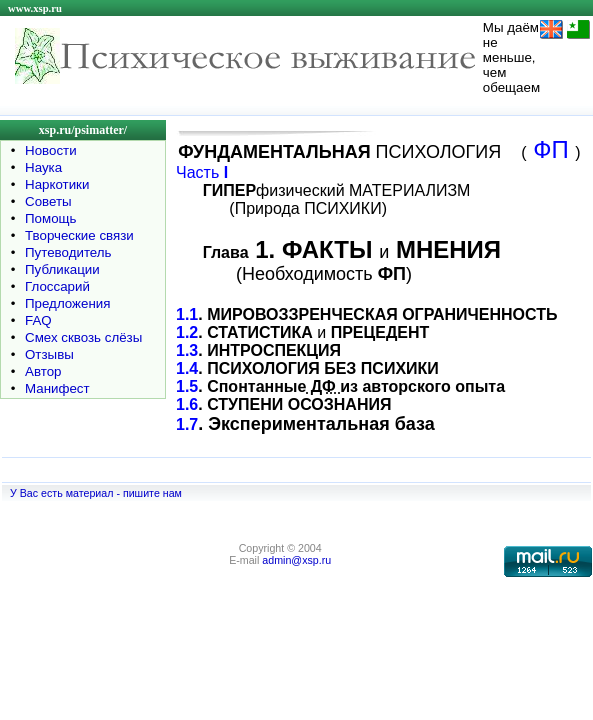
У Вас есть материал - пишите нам (96, 493)
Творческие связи (79, 235)
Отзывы (49, 354)
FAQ (38, 320)
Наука (43, 167)
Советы (48, 201)
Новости (51, 150)
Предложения (67, 303)
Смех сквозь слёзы (83, 337)
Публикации (62, 269)
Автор (43, 371)
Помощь (50, 218)
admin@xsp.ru (296, 560)
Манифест (57, 388)
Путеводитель (68, 252)
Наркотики (57, 184)
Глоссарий (57, 286)
